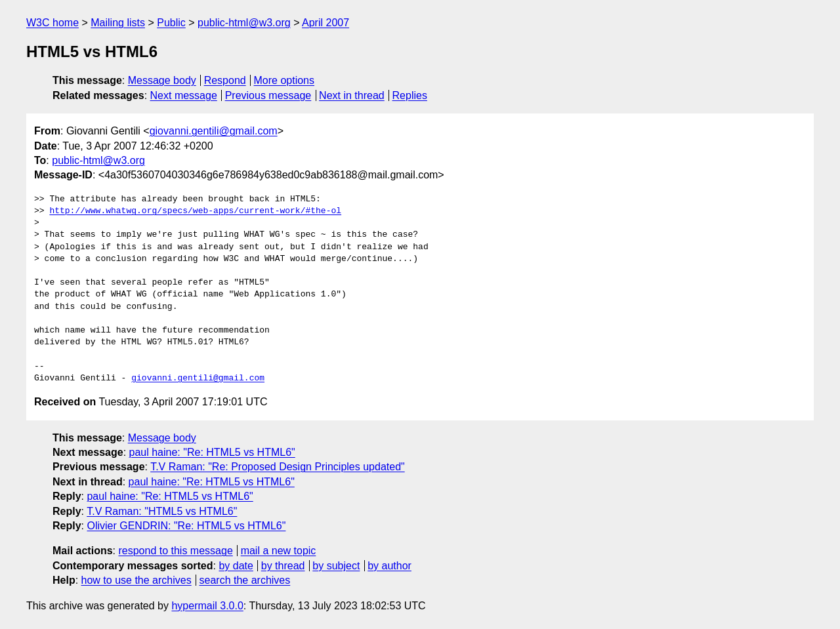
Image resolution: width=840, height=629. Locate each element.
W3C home (52, 23)
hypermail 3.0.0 (207, 606)
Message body (162, 80)
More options (284, 80)
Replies (410, 95)
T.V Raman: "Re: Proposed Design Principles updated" (278, 467)
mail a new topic (279, 551)
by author (389, 566)
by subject (336, 566)
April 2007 (325, 23)
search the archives (245, 580)
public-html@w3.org (244, 23)
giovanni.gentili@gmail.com (214, 131)
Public (171, 23)
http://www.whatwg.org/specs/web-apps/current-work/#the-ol (195, 211)
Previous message (268, 95)
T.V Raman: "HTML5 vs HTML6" (162, 511)
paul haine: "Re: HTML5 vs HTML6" (212, 452)
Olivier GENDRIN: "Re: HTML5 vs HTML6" (186, 526)
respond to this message (175, 551)
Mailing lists (118, 23)
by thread (283, 566)
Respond (225, 80)
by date (236, 566)
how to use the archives (136, 580)
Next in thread (352, 95)
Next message (184, 95)
